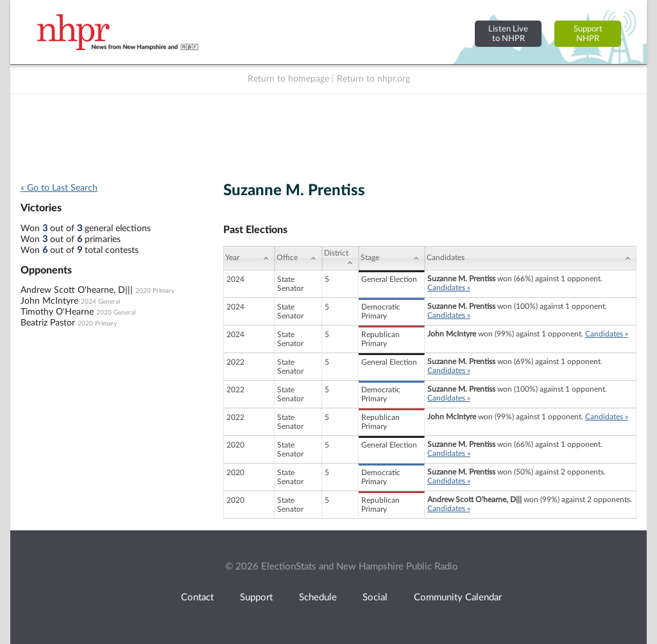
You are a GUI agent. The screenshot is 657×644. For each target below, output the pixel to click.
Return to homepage (288, 79)
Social (375, 597)
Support (256, 597)
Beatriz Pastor (48, 323)
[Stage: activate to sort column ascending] (392, 258)
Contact (197, 597)
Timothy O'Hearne (57, 312)
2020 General (116, 313)
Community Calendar (458, 597)
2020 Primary (155, 291)
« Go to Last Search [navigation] (59, 188)
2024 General (100, 302)
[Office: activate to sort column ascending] (298, 258)
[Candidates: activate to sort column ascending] (531, 258)
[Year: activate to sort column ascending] (249, 258)
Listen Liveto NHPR (508, 34)
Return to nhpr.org (373, 79)
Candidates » (449, 288)
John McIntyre (49, 301)
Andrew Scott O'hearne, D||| (77, 290)
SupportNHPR (588, 34)
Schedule (318, 597)
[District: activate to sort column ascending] (340, 258)
